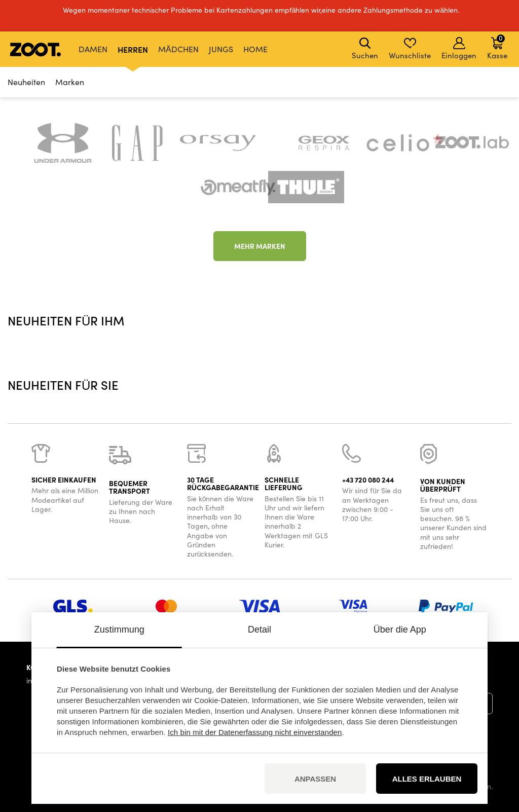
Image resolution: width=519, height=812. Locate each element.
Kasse (497, 47)
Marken (70, 82)
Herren (133, 49)
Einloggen (459, 49)
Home (255, 49)
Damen (93, 49)
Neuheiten (26, 82)
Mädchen (178, 49)
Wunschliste (410, 49)
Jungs (221, 49)
